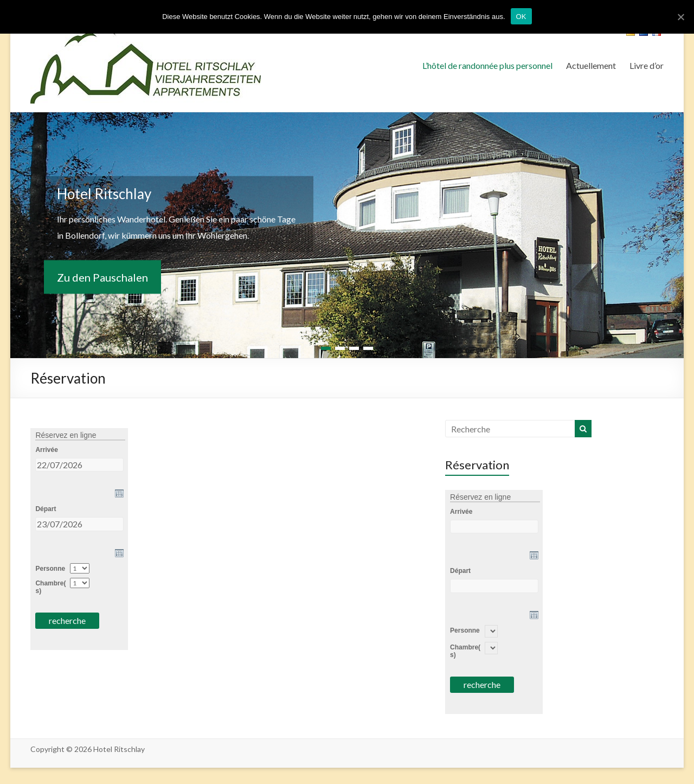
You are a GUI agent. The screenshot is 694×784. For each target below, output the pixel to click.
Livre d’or (647, 65)
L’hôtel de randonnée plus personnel (487, 65)
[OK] (680, 17)
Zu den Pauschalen (102, 277)
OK (521, 17)
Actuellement (591, 65)
